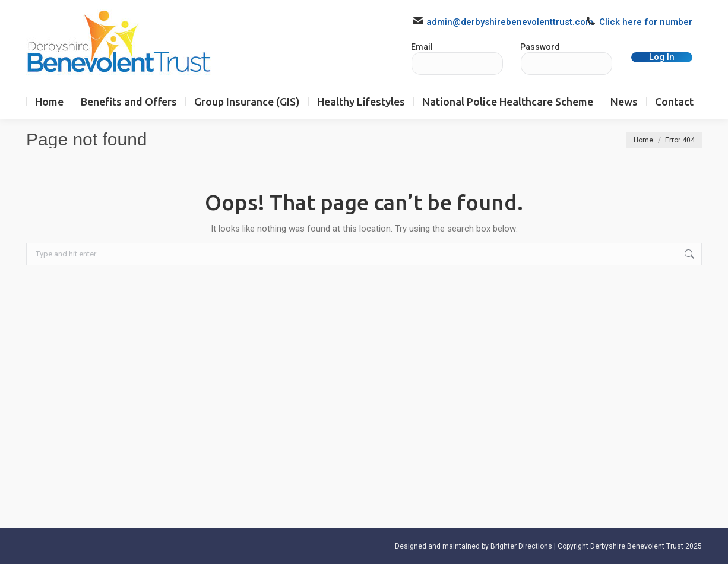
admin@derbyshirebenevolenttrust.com (510, 22)
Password (540, 47)
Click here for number (646, 22)
